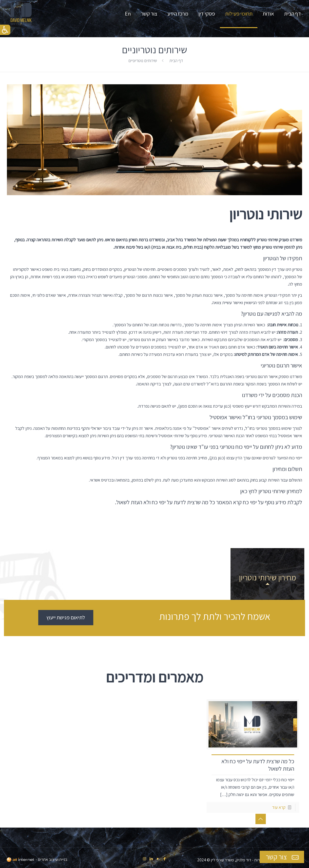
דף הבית (176, 61)
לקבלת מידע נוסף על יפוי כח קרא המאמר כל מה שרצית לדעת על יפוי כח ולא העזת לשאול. (208, 502)
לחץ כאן (249, 491)
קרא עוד (279, 807)
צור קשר (283, 857)
